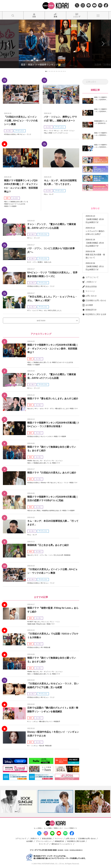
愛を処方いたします (62, 409)
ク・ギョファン (46, 461)
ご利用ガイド (90, 282)
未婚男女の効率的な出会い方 (52, 511)
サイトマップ (44, 844)
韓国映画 (67, 555)
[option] (18, 801)
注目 (7, 198)
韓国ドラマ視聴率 (11, 206)
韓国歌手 (57, 722)
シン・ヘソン (55, 622)
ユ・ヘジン (49, 555)
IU (19, 134)
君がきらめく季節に (35, 511)
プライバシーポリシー (44, 841)
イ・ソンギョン (33, 746)
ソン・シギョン (33, 722)
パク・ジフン (33, 262)
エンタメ (9, 131)
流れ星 (42, 746)
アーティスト (20, 131)
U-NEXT (31, 622)
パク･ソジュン (70, 131)
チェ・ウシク (49, 131)
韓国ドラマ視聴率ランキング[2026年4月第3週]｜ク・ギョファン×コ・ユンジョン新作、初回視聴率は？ (53, 349)
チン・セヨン (40, 409)
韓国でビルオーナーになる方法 (15, 204)
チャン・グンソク (34, 238)
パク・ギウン (50, 409)
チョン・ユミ (59, 131)
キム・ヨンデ (49, 194)
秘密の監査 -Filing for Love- (37, 624)
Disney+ (44, 483)
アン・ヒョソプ (33, 310)
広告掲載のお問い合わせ (94, 301)
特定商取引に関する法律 (94, 314)
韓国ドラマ (74, 409)
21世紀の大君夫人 (11, 134)
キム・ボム (43, 310)
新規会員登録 (90, 287)
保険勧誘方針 (90, 310)
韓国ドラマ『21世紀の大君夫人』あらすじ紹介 (52, 473)
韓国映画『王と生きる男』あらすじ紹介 (48, 545)
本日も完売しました (55, 310)
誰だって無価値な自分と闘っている (16, 202)
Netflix (30, 461)
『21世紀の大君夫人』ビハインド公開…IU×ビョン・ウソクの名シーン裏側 (21, 121)
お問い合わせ (90, 296)
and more (41, 320)
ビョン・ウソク (26, 134)
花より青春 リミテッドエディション (57, 133)
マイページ (89, 291)
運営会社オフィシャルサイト (62, 844)
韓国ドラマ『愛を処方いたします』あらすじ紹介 (53, 399)
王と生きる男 (59, 555)
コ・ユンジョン (58, 461)
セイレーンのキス (47, 436)
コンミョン (46, 622)
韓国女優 (47, 647)
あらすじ (31, 409)
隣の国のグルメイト (46, 722)
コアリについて (90, 277)
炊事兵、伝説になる (45, 262)
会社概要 (88, 305)
